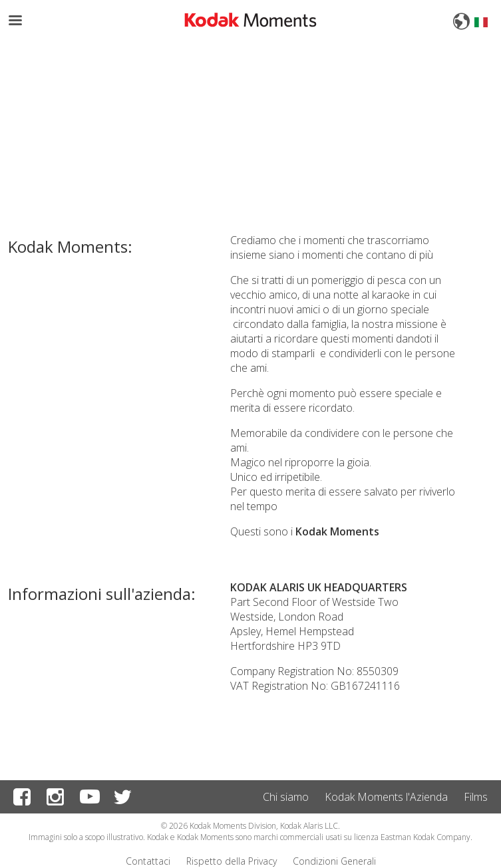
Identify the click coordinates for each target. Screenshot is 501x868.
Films (476, 797)
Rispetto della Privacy (232, 861)
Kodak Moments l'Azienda (386, 797)
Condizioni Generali (334, 861)
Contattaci (148, 861)
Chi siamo (286, 797)
